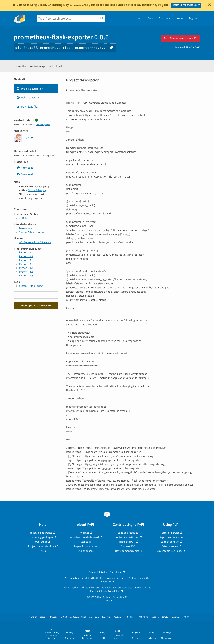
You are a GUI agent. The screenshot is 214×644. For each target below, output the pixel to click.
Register (193, 18)
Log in (179, 18)
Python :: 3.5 (26, 272)
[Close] (210, 5)
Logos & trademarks (86, 546)
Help (139, 18)
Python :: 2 (25, 252)
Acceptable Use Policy (170, 551)
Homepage (25, 168)
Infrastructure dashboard (84, 537)
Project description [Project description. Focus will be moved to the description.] (30, 89)
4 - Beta (23, 218)
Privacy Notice (170, 546)
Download (25, 174)
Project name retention (41, 546)
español (44, 617)
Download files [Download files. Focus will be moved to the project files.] (27, 107)
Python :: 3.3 (26, 264)
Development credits (127, 551)
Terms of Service (170, 533)
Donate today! (107, 582)
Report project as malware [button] (36, 306)
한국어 (187, 617)
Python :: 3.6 (26, 276)
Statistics (86, 542)
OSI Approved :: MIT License (35, 242)
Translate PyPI (127, 542)
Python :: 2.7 (26, 256)
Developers (26, 228)
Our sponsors (86, 551)
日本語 (64, 617)
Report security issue (171, 537)
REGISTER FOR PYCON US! (185, 5)
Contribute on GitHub (127, 537)
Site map (107, 601)
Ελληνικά (106, 617)
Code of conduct (170, 542)
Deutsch (117, 617)
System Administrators (32, 232)
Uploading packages (41, 537)
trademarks (139, 588)
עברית (165, 617)
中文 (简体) (129, 617)
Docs (151, 18)
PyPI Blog (84, 533)
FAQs (43, 551)
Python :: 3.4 (26, 268)
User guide (41, 542)
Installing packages (41, 533)
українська (94, 617)
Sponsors (165, 18)
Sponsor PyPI (129, 546)
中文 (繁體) (143, 617)
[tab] (36, 89)
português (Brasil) (78, 617)
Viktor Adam (35, 190)
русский (155, 617)
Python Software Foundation (105, 591)
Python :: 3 (25, 260)
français (54, 617)
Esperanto (176, 617)
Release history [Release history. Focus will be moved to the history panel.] (28, 98)
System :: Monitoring (31, 286)
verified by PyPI (43, 125)
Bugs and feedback (128, 533)
